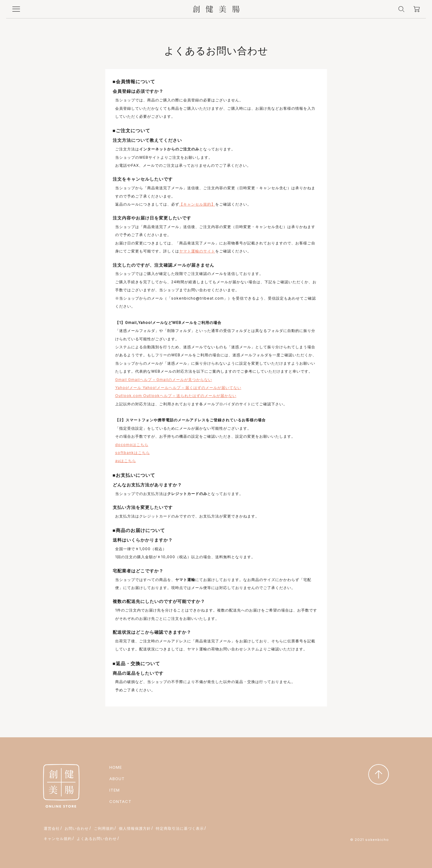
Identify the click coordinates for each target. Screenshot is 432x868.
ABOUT (117, 779)
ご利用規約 (104, 828)
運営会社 (52, 828)
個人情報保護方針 (135, 828)
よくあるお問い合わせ (97, 839)
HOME (116, 767)
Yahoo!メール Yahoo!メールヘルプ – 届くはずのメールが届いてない (178, 388)
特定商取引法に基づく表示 (180, 828)
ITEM (115, 790)
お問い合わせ (77, 828)
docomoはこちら (132, 445)
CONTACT (120, 801)
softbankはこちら (133, 453)
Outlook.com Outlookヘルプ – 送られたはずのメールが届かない (176, 396)
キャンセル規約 (58, 839)
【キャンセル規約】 (197, 204)
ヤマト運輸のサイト (197, 251)
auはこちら (126, 461)
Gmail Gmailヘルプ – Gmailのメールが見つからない (164, 380)
